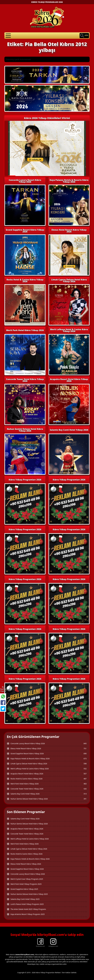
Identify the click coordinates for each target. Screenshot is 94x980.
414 (85, 794)
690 (85, 754)
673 (85, 759)
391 (85, 799)
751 (85, 748)
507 (85, 774)
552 (85, 769)
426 (85, 789)
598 (85, 764)
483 (85, 784)
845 (85, 743)
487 (85, 779)
